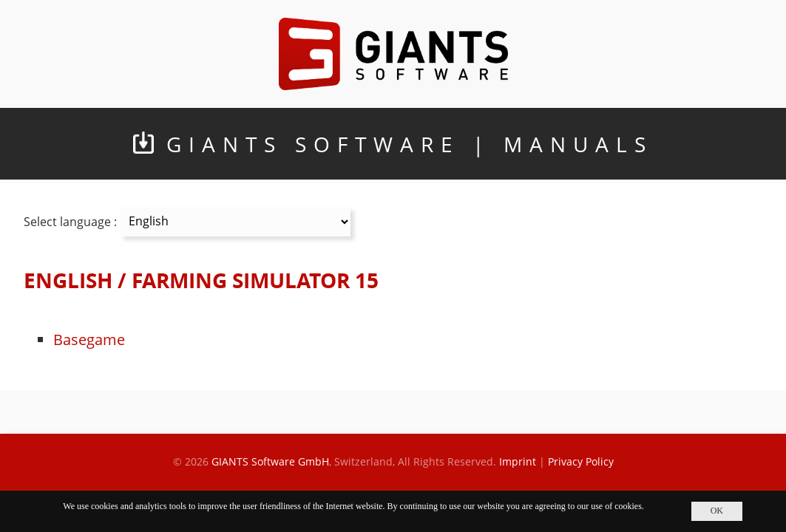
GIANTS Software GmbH (270, 461)
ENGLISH (68, 280)
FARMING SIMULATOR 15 (255, 280)
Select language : (70, 221)
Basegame (89, 340)
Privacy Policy (581, 461)
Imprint (518, 461)
